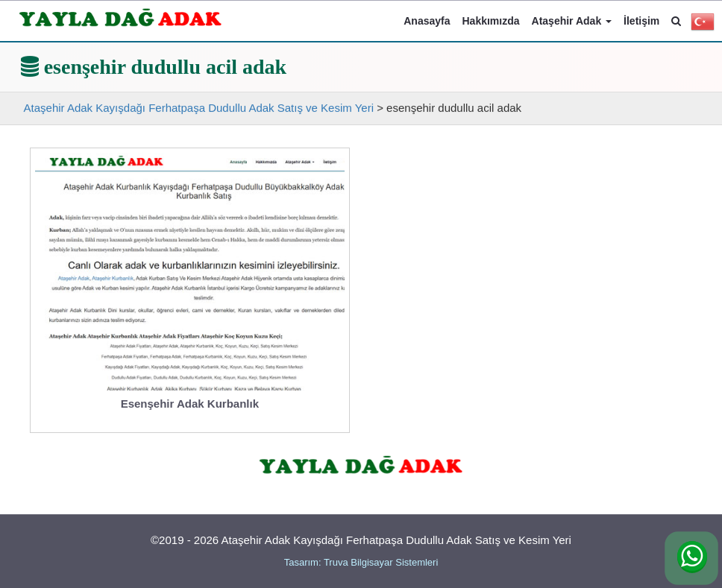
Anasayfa (427, 21)
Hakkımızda (491, 21)
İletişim (641, 21)
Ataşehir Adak (572, 21)
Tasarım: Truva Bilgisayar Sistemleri (361, 562)
